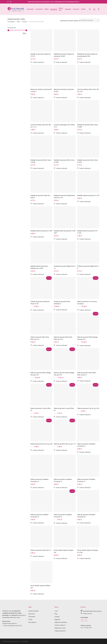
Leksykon (57, 617)
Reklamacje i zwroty (60, 628)
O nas (56, 611)
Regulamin (57, 619)
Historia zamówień (34, 611)
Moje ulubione (32, 622)
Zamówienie (32, 617)
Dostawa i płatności (60, 625)
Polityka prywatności (60, 631)
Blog (56, 614)
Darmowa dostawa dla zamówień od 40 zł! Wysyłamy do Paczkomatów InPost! (54, 2)
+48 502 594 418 (87, 614)
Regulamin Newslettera (61, 622)
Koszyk (30, 619)
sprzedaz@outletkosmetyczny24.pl (92, 611)
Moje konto (32, 614)
